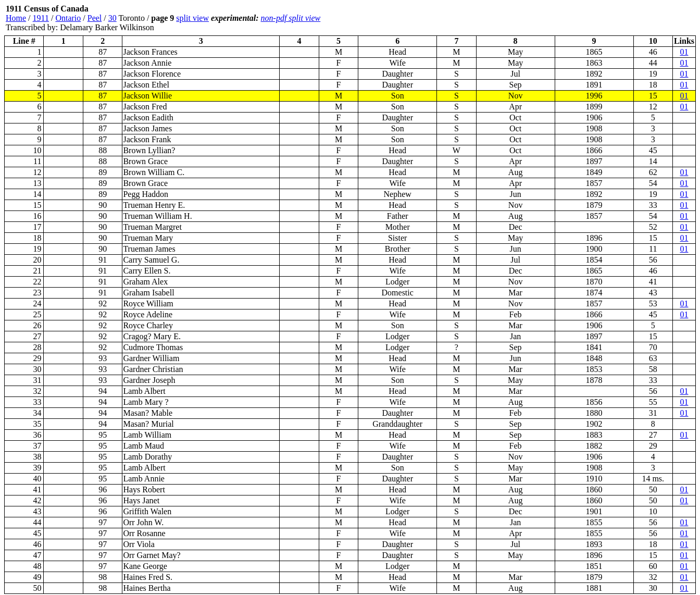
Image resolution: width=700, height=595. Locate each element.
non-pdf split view (291, 18)
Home (16, 18)
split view (192, 18)
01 (684, 52)
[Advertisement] (633, 18)
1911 (41, 18)
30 (113, 18)
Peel (95, 18)
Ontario (68, 18)
